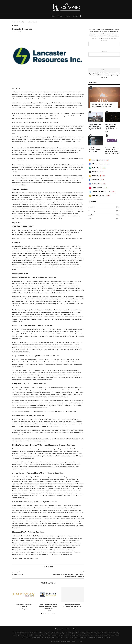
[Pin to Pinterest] (50, 567)
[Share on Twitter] (48, 567)
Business (76, 16)
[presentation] (104, 62)
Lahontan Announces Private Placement (24, 606)
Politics (60, 16)
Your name (104, 43)
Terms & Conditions (71, 629)
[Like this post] (44, 567)
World (52, 16)
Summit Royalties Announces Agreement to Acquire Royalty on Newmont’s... (48, 606)
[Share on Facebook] (46, 567)
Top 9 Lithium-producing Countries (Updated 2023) (94, 149)
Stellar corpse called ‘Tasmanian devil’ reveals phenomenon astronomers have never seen (112, 128)
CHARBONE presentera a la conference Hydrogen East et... (73, 606)
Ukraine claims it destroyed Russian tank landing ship (102, 105)
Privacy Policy (59, 629)
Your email (104, 53)
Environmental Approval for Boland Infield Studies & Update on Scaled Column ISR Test (112, 150)
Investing (68, 16)
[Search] (80, 16)
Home (14, 22)
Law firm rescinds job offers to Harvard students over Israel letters (95, 127)
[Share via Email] (52, 567)
